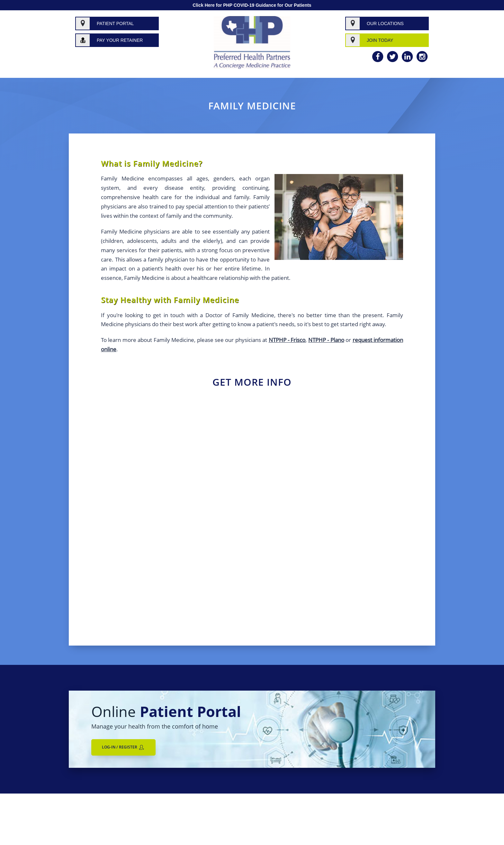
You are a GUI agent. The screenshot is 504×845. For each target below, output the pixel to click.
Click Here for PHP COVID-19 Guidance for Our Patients (252, 5)
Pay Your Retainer (120, 40)
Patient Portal (115, 23)
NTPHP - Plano (326, 340)
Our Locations (385, 23)
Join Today (380, 40)
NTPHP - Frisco (287, 340)
